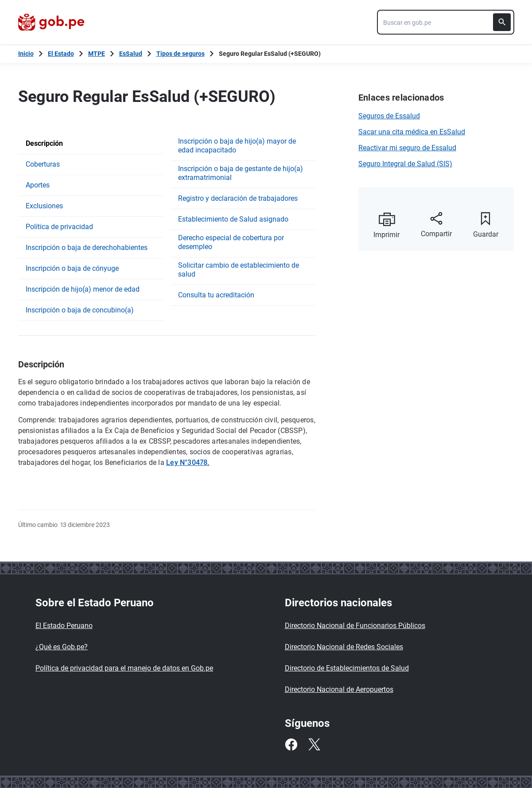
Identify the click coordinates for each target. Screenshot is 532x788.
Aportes (38, 185)
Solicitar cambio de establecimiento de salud (239, 270)
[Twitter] (314, 745)
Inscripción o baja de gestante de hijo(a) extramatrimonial (241, 173)
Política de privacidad (59, 227)
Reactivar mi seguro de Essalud (407, 148)
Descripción (44, 143)
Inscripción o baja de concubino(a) (80, 310)
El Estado (61, 54)
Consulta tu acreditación (216, 295)
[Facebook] (291, 745)
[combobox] (446, 22)
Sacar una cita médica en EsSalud (412, 132)
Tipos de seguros (181, 54)
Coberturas (43, 164)
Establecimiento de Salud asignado (233, 219)
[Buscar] (502, 22)
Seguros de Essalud (389, 116)
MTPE (97, 54)
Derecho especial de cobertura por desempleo (231, 242)
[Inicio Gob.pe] (26, 54)
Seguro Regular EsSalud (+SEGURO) (270, 54)
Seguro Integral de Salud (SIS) (405, 164)
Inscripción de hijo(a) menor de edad (83, 289)
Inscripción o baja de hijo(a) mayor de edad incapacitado (237, 146)
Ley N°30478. (188, 462)
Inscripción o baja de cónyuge (72, 268)
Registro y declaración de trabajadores (238, 198)
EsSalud (131, 54)
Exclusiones (44, 206)
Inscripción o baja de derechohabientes (87, 248)
